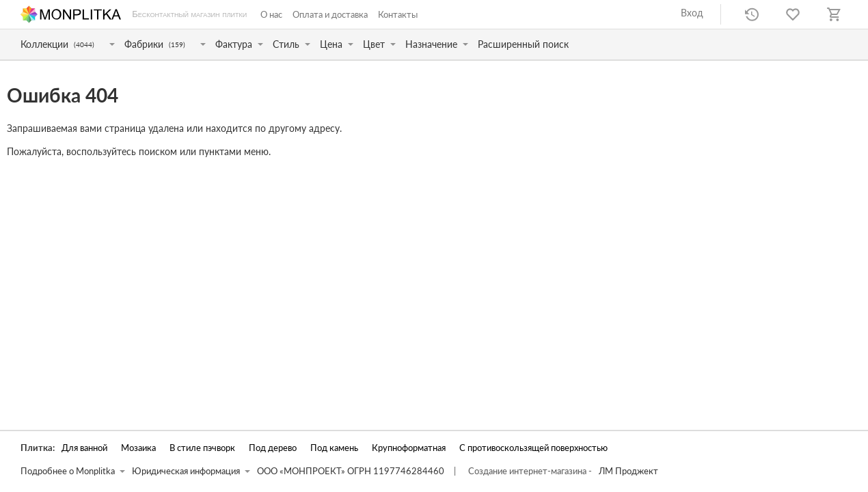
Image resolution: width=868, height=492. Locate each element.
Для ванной (84, 448)
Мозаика (138, 448)
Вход (692, 13)
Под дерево (273, 448)
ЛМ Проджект (628, 471)
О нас (271, 14)
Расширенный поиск (523, 44)
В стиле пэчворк (202, 448)
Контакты (398, 14)
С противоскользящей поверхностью (533, 448)
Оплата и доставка (330, 14)
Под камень (334, 448)
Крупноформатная (409, 448)
